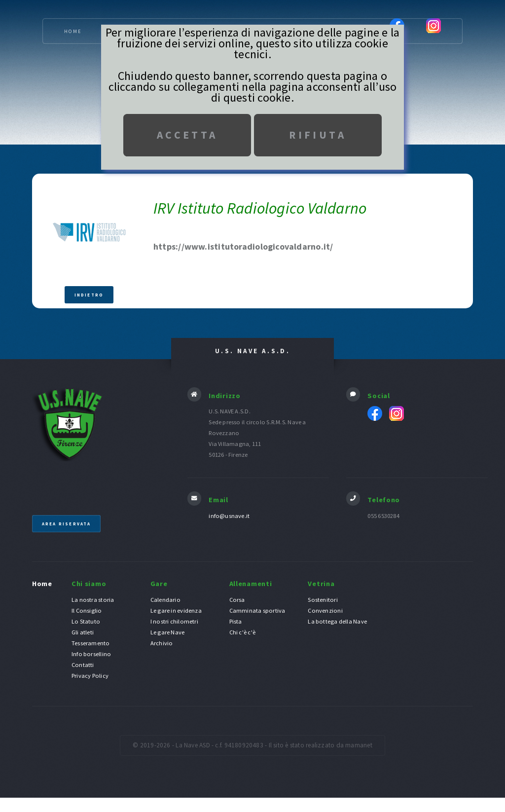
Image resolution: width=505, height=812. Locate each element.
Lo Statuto (86, 621)
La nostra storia (93, 600)
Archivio (162, 643)
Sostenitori (323, 600)
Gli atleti (83, 632)
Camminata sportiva (257, 610)
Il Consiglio (87, 610)
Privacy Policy (90, 676)
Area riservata (67, 524)
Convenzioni (325, 610)
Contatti (83, 665)
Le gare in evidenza (176, 610)
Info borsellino (91, 654)
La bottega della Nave (337, 621)
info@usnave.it (229, 516)
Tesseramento (91, 643)
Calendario (165, 600)
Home (73, 31)
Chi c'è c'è (242, 632)
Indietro (89, 295)
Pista (236, 621)
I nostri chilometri (174, 621)
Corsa (237, 600)
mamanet (359, 745)
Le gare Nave (168, 632)
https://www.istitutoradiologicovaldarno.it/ (243, 246)
